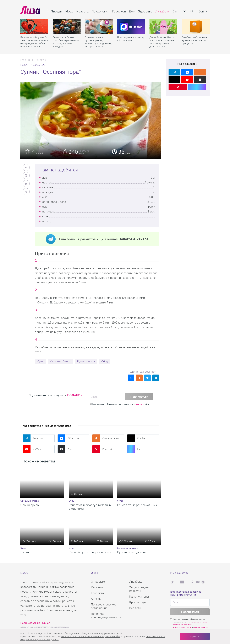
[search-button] (192, 11)
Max (134, 449)
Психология (100, 11)
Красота (82, 11)
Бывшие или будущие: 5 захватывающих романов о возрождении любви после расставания (34, 42)
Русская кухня (86, 361)
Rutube (136, 438)
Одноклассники (106, 438)
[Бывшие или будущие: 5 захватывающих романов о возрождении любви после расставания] (34, 27)
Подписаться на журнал (35, 623)
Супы (41, 361)
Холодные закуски (128, 548)
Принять (195, 636)
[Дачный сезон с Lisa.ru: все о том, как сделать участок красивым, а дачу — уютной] (163, 27)
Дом (132, 11)
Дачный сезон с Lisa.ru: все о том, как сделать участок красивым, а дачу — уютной (162, 42)
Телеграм (33, 438)
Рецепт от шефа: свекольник (137, 505)
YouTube (32, 449)
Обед (105, 361)
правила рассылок (201, 627)
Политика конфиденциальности (106, 615)
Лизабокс (163, 11)
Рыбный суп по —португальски (90, 552)
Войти (203, 11)
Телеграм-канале (134, 239)
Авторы (96, 599)
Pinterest (102, 449)
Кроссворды (138, 602)
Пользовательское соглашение (104, 606)
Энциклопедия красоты (139, 589)
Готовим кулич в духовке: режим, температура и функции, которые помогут (98, 42)
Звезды (57, 11)
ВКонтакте (68, 438)
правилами (139, 404)
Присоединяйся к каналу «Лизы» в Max (131, 39)
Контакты (98, 593)
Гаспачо (26, 552)
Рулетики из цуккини (132, 552)
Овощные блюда (60, 361)
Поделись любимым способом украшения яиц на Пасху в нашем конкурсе (66, 42)
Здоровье (145, 11)
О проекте (98, 582)
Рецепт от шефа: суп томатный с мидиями (90, 507)
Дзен (65, 449)
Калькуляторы (139, 596)
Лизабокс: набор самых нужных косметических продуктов (195, 40)
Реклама (97, 587)
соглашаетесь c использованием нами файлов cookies (91, 636)
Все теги (135, 608)
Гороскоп (119, 11)
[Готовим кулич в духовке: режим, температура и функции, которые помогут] (99, 27)
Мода (69, 11)
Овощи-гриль (30, 505)
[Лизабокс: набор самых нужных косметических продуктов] (196, 27)
